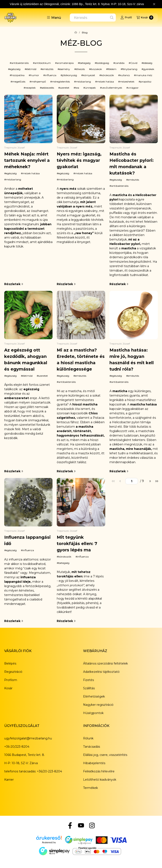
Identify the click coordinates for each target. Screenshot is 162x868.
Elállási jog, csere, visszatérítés (105, 755)
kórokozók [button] (107, 75)
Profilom (11, 680)
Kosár (8, 688)
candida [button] (120, 63)
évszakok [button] (96, 69)
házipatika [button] (18, 75)
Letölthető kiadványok (100, 780)
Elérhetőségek (94, 696)
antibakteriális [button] (20, 63)
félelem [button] (112, 69)
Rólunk (88, 738)
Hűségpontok (93, 713)
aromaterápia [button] (65, 63)
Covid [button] (134, 63)
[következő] (150, 481)
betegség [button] (85, 63)
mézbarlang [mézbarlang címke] (13, 179)
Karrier (9, 780)
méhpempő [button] (39, 82)
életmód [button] (31, 69)
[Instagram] (92, 825)
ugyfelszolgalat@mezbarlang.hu (28, 738)
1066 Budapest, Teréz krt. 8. (24, 755)
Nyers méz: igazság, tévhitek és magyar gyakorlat (79, 160)
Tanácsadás (92, 747)
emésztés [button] (48, 69)
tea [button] (77, 88)
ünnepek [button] (90, 88)
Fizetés (88, 680)
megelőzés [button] (19, 82)
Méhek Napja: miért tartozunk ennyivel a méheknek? (27, 160)
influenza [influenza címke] (28, 550)
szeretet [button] (65, 88)
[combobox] (93, 18)
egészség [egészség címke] (11, 173)
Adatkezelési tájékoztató (101, 672)
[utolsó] (157, 481)
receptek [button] (30, 88)
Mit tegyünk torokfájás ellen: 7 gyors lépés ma (77, 544)
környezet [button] (89, 75)
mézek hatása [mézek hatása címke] (31, 173)
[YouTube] (81, 825)
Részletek (14, 284)
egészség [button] (15, 69)
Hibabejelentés (94, 763)
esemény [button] (65, 69)
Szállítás (89, 688)
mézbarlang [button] (83, 82)
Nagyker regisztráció (98, 705)
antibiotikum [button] (43, 63)
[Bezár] (154, 4)
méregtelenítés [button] (61, 82)
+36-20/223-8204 (17, 747)
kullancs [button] (125, 75)
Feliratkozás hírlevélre (99, 771)
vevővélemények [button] (112, 88)
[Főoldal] (76, 33)
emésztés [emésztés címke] (133, 180)
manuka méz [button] (144, 75)
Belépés (10, 663)
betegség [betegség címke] (64, 563)
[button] (54, 18)
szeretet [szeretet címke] (43, 376)
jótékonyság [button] (70, 75)
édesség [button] (148, 63)
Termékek (90, 788)
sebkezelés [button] (48, 88)
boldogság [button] (103, 63)
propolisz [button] (146, 82)
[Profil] (126, 18)
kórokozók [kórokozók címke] (65, 557)
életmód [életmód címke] (28, 376)
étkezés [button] (80, 69)
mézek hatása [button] (105, 82)
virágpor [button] (133, 88)
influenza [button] (51, 75)
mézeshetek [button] (127, 82)
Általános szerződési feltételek (105, 663)
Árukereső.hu (49, 842)
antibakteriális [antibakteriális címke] (120, 186)
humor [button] (35, 75)
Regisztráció (13, 672)
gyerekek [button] (149, 69)
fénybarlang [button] (130, 69)
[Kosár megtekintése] (145, 18)
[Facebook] (70, 825)
